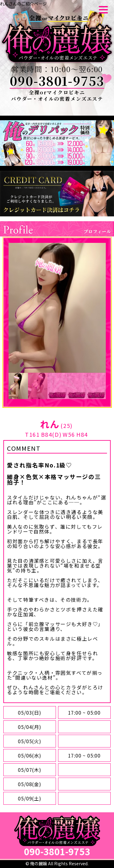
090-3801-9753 (57, 81)
